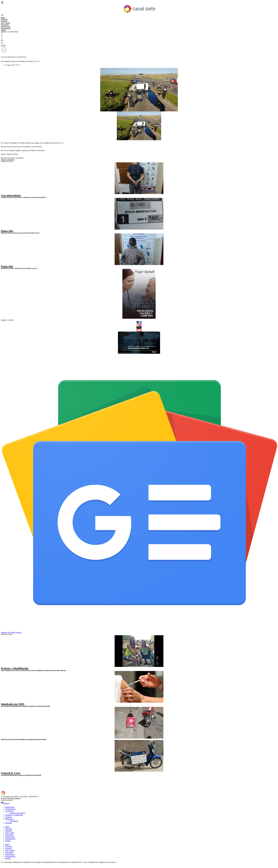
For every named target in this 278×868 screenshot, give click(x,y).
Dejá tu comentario (8, 160)
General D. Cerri (11, 773)
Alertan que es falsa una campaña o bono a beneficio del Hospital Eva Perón (20, 233)
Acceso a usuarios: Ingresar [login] (11, 798)
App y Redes (5, 23)
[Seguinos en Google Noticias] (139, 630)
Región (3, 30)
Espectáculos (6, 26)
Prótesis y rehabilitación (15, 668)
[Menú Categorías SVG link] (139, 15)
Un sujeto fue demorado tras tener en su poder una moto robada (21, 775)
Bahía (3, 18)
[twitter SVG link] (139, 38)
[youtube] (139, 330)
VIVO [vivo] (3, 45)
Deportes (4, 21)
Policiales (4, 19)
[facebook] (139, 322)
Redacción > (10, 819)
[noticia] (139, 178)
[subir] (4, 52)
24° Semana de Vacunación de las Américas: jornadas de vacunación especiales (26, 706)
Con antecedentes (11, 195)
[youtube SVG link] (139, 40)
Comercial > (10, 811)
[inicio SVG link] (139, 793)
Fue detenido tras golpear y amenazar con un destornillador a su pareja (19, 268)
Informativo (14, 821)
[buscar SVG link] (139, 43)
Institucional (10, 807)
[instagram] (139, 325)
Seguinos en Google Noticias (11, 632)
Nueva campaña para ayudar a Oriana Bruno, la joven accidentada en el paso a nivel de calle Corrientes (34, 670)
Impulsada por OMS (13, 704)
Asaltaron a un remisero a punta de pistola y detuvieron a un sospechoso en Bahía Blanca (23, 197)
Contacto (9, 817)
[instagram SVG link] (139, 36)
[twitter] (139, 328)
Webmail (8, 823)
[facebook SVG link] (139, 34)
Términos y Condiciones (14, 815)
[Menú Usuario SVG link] (139, 2)
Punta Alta (7, 231)
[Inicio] (139, 9)
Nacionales (5, 25)
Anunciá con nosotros (18, 813)
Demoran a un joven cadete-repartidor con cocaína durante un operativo (24, 739)
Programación (6, 28)
